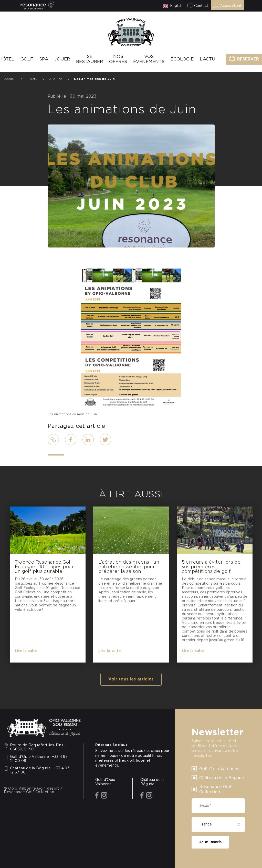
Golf (27, 59)
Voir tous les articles (131, 679)
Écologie (182, 59)
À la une (56, 79)
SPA (44, 59)
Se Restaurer (90, 59)
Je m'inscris (210, 842)
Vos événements (149, 59)
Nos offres (118, 59)
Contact (201, 6)
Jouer (62, 59)
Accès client (231, 6)
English (176, 6)
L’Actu (208, 59)
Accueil (10, 79)
